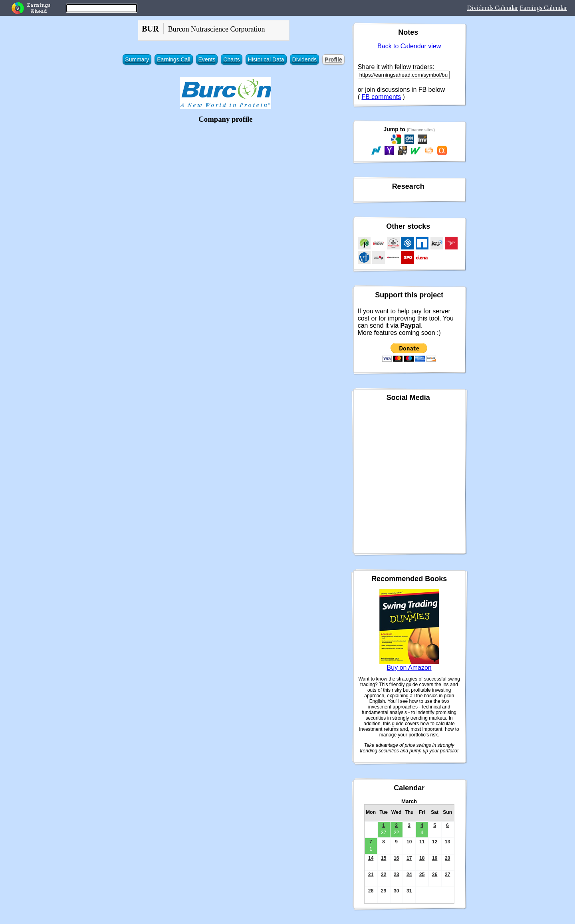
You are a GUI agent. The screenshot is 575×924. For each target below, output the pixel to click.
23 (396, 875)
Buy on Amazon (409, 668)
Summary (137, 59)
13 (447, 842)
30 (396, 891)
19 (435, 858)
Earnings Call (173, 59)
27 (447, 875)
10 (409, 842)
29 (384, 891)
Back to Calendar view (409, 46)
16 (396, 858)
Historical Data (266, 59)
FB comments (381, 97)
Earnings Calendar (543, 8)
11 (422, 842)
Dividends (304, 59)
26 (435, 875)
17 (409, 858)
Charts (231, 59)
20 (447, 858)
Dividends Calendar (493, 8)
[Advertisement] (226, 182)
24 (409, 875)
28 (371, 891)
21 (371, 875)
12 (435, 842)
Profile (333, 59)
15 (384, 858)
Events (207, 59)
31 (409, 891)
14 (371, 858)
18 (422, 858)
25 (422, 875)
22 (384, 875)
